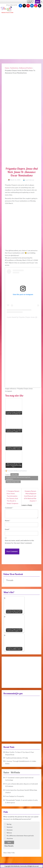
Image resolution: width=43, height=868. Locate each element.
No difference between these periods (20, 836)
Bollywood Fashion (26, 68)
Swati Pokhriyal (30, 180)
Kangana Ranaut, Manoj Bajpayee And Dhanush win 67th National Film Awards (30, 496)
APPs (38, 2)
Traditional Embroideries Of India (17, 758)
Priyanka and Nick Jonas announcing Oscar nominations (18, 478)
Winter (9, 833)
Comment (9, 508)
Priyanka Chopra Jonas (13, 482)
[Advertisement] (21, 36)
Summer (10, 827)
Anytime (10, 838)
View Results (9, 846)
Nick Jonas (15, 474)
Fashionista (14, 68)
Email (7, 529)
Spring (9, 824)
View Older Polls (9, 853)
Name (8, 521)
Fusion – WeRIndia (12, 772)
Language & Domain (30, 2)
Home (7, 68)
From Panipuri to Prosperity (15, 796)
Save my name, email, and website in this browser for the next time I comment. (19, 542)
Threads (10, 580)
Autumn (10, 830)
